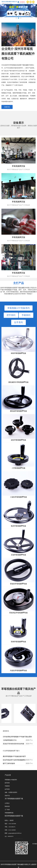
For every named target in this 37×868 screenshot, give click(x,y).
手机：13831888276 (10, 827)
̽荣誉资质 (7, 806)
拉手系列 (18, 322)
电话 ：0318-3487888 (10, 824)
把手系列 (11, 315)
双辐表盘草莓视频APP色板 (19, 613)
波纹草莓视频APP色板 (19, 440)
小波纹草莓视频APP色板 (18, 497)
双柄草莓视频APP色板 (19, 641)
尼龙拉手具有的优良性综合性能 (13, 744)
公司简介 (7, 803)
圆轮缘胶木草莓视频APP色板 (18, 382)
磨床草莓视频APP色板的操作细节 (14, 756)
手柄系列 (26, 315)
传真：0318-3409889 (10, 830)
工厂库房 (7, 810)
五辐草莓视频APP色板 (19, 555)
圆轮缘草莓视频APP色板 (18, 411)
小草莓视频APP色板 (18, 468)
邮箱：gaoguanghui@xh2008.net (13, 833)
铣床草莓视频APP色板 (19, 526)
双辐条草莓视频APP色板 (18, 584)
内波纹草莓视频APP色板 (18, 670)
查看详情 (7, 107)
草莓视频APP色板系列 (18, 308)
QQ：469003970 (9, 836)
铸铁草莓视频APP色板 (19, 353)
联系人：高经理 (9, 820)
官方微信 (33, 844)
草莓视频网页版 (9, 813)
